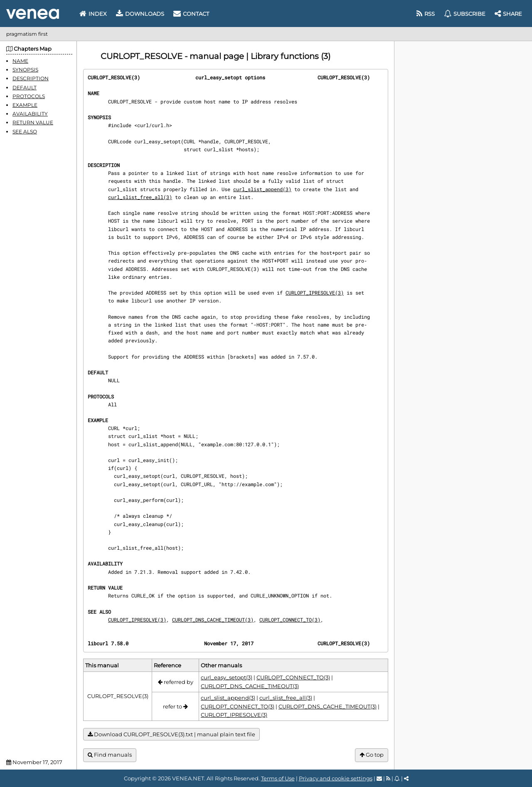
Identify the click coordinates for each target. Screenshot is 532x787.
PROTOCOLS (29, 96)
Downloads (140, 14)
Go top (372, 755)
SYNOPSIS (25, 70)
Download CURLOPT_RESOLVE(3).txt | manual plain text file (171, 734)
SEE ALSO (25, 132)
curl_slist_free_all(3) (140, 197)
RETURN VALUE (33, 122)
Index (93, 14)
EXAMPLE (25, 105)
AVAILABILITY (30, 114)
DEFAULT (25, 87)
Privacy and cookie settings (336, 778)
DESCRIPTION (31, 78)
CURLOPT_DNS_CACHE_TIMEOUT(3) (213, 620)
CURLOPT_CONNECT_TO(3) (290, 620)
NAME (20, 61)
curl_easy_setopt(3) (227, 677)
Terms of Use (278, 778)
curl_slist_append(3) (262, 189)
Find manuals (110, 755)
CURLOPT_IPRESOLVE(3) (315, 293)
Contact (191, 14)
